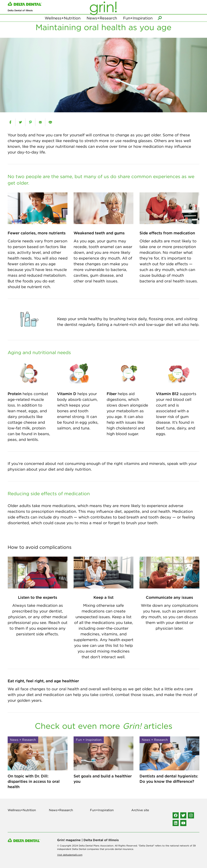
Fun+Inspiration (138, 19)
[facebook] (10, 122)
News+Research (102, 19)
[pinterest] (30, 122)
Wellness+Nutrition (63, 19)
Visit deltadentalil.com (70, 855)
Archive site (140, 810)
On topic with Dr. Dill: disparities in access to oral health (34, 781)
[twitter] (20, 122)
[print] (50, 122)
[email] (40, 122)
